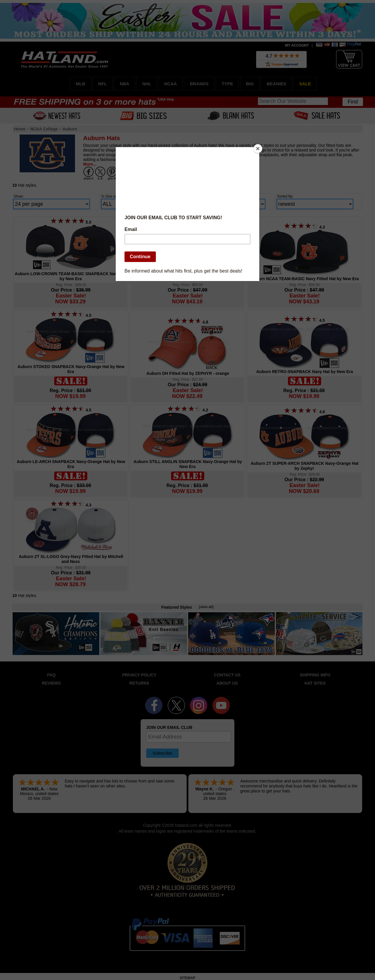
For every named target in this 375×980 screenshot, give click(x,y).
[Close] (258, 149)
